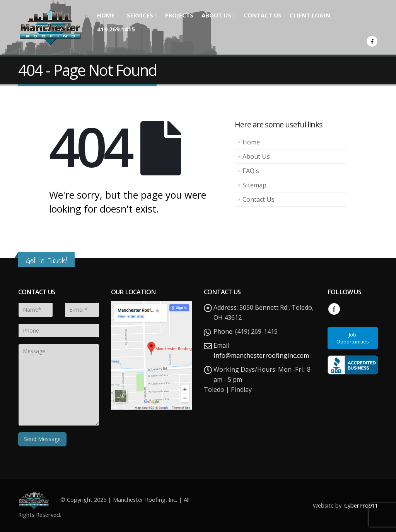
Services (140, 15)
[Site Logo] (50, 27)
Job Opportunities (353, 338)
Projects (179, 15)
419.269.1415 (116, 29)
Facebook (334, 309)
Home (106, 15)
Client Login (310, 15)
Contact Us (263, 15)
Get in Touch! (46, 260)
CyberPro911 (361, 505)
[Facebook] (372, 41)
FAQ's (251, 171)
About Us (216, 15)
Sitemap (254, 185)
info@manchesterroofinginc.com (261, 355)
